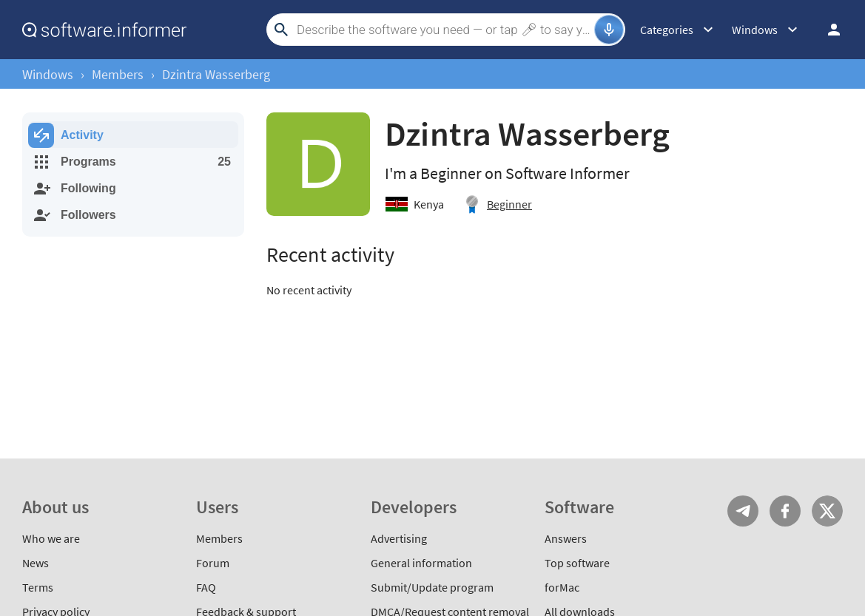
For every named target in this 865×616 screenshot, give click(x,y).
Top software (577, 563)
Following (88, 188)
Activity (82, 135)
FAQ (206, 587)
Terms (38, 587)
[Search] (444, 30)
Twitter (827, 511)
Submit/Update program (432, 587)
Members (118, 74)
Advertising (399, 538)
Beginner (509, 204)
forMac (562, 587)
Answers (566, 538)
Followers (88, 215)
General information (421, 563)
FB (785, 511)
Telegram (743, 511)
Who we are (51, 538)
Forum (213, 563)
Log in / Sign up (827, 30)
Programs (88, 162)
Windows (48, 74)
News (36, 563)
